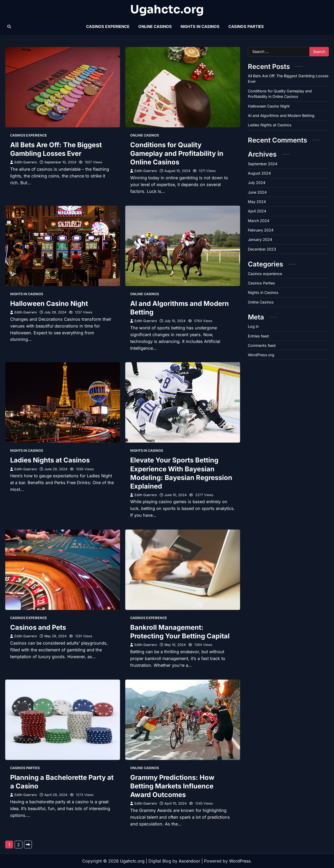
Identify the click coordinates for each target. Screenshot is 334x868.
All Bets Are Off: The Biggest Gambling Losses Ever (56, 149)
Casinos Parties (246, 26)
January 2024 (260, 239)
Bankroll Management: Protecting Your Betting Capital (180, 632)
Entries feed (258, 336)
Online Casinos (155, 26)
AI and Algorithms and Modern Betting (281, 115)
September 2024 (263, 164)
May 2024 (257, 202)
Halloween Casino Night (49, 303)
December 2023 (262, 249)
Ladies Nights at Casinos (50, 460)
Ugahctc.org (167, 10)
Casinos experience (108, 26)
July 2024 (257, 183)
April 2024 (257, 211)
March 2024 (259, 221)
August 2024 (259, 173)
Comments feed (262, 345)
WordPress (240, 861)
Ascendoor (189, 861)
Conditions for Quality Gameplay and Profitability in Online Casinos (177, 153)
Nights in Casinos (200, 26)
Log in (253, 326)
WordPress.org (261, 355)
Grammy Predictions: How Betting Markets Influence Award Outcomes (172, 786)
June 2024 (257, 192)
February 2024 (261, 230)
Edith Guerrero (24, 162)
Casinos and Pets (38, 627)
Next (28, 845)
